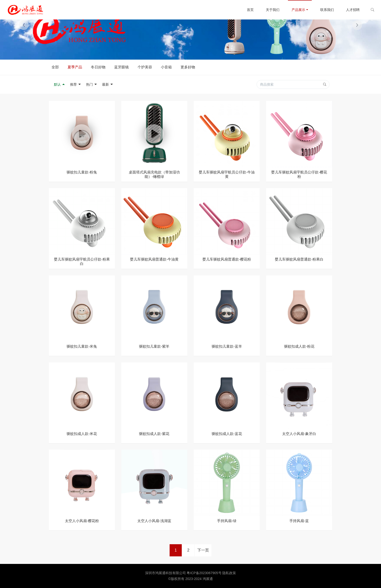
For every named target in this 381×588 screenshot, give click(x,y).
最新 (108, 84)
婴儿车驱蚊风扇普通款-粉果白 (299, 259)
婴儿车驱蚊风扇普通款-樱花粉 (227, 259)
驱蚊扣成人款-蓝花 (227, 434)
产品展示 (295, 10)
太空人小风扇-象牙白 (299, 434)
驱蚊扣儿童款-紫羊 (154, 346)
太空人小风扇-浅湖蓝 (154, 521)
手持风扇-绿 (227, 521)
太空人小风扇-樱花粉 (82, 521)
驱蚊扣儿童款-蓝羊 (227, 346)
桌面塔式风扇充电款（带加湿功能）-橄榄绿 (154, 174)
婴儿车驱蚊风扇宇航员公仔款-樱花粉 (299, 174)
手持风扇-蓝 (299, 521)
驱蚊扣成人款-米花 (82, 434)
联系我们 (323, 10)
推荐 (76, 84)
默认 (60, 84)
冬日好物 (98, 67)
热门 (92, 84)
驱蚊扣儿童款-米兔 (82, 346)
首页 (247, 10)
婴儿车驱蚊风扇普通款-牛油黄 (154, 259)
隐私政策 (229, 573)
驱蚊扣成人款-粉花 (299, 346)
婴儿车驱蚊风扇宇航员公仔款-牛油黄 (227, 174)
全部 (55, 67)
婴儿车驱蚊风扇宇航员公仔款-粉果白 (82, 261)
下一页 (203, 550)
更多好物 (188, 67)
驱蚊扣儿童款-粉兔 (82, 172)
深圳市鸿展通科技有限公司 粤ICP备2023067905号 (184, 573)
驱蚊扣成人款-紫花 (154, 434)
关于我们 (269, 10)
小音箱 (166, 67)
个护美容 (145, 67)
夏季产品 (75, 67)
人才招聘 (349, 10)
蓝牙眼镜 (121, 67)
